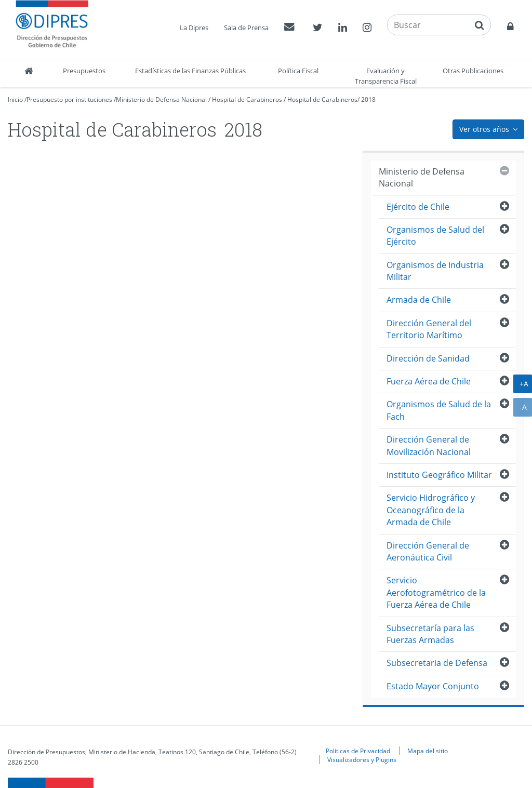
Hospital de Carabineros (247, 99)
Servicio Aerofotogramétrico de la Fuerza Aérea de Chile (436, 592)
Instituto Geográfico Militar (439, 475)
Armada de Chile (419, 300)
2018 (368, 99)
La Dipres (194, 28)
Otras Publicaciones (473, 71)
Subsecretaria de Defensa (437, 663)
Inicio (15, 99)
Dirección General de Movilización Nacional (429, 445)
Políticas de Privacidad (358, 751)
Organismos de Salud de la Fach (439, 410)
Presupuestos (84, 71)
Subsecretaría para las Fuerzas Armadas (430, 634)
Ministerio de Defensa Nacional (161, 99)
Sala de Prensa (246, 28)
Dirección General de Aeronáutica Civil (428, 551)
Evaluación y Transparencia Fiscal (386, 76)
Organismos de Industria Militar (435, 271)
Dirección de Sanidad (428, 358)
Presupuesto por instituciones (69, 99)
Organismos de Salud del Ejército (435, 236)
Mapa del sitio (428, 751)
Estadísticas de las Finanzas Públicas (190, 71)
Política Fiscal (298, 71)
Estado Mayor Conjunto (433, 686)
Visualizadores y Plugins (362, 759)
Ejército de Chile (418, 207)
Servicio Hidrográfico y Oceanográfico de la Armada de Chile (431, 510)
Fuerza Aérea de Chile (429, 381)
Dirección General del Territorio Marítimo (429, 329)
